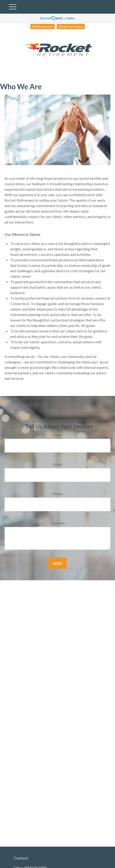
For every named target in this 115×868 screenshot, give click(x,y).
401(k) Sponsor (42, 27)
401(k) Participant (71, 27)
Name (57, 435)
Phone (58, 494)
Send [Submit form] (57, 563)
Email (57, 464)
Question (58, 523)
